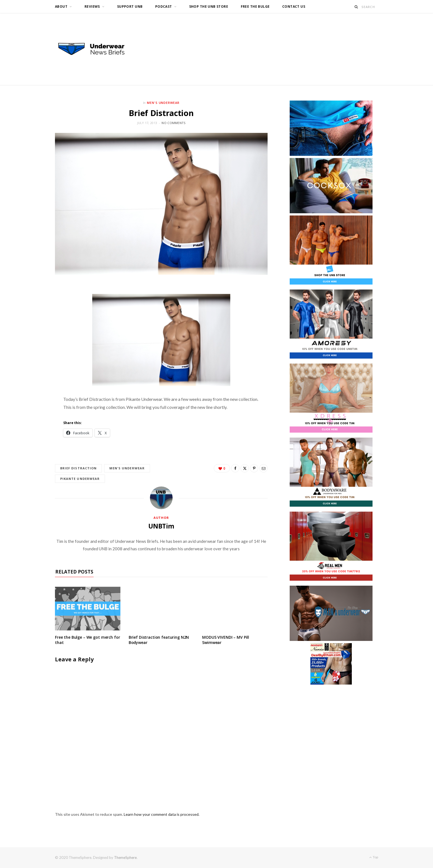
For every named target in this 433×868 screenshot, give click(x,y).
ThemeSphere (125, 858)
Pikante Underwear (80, 479)
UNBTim (161, 526)
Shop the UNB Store (209, 6)
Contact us (294, 6)
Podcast (164, 6)
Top (374, 857)
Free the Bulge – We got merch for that (87, 640)
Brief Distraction (79, 468)
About (61, 6)
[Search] (356, 7)
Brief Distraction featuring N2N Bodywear (159, 640)
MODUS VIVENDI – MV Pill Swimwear (226, 640)
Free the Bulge (255, 6)
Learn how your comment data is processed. (162, 815)
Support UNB (130, 6)
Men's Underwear (163, 103)
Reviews (92, 6)
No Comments (173, 123)
